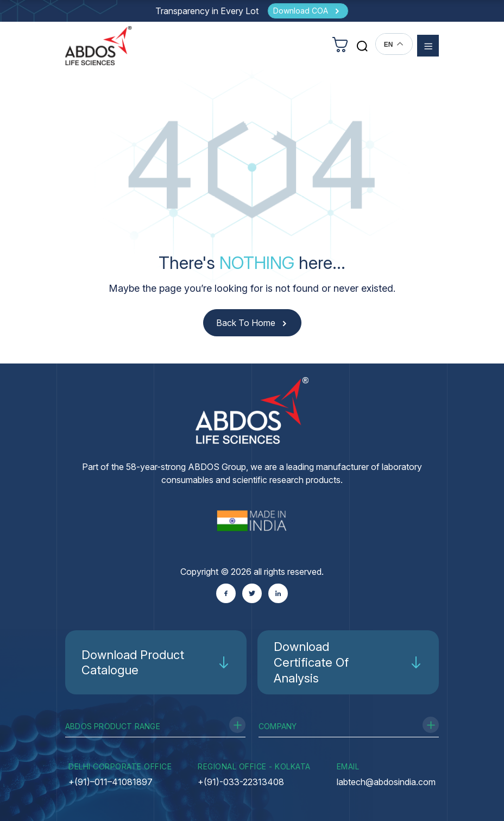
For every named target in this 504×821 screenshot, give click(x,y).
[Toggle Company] (431, 725)
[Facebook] (226, 593)
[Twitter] (252, 593)
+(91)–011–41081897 (111, 782)
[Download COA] (308, 11)
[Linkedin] (278, 593)
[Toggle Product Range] (237, 725)
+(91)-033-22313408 (241, 782)
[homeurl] (99, 45)
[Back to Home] (252, 323)
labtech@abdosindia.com (386, 782)
